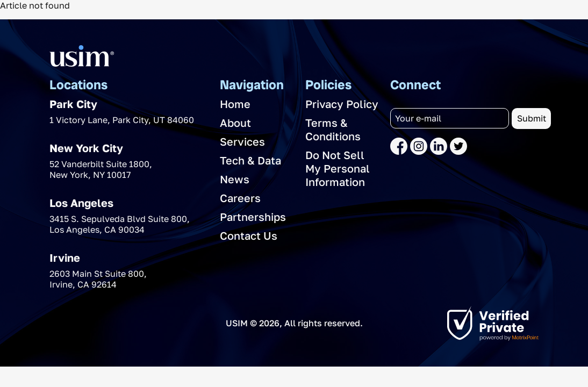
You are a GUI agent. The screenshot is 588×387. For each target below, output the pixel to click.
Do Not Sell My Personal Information (338, 168)
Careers (240, 198)
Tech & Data (250, 160)
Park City (73, 104)
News (235, 179)
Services (242, 141)
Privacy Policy (342, 104)
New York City (86, 148)
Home (235, 104)
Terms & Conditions (333, 129)
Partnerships (253, 217)
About (235, 123)
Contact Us (249, 235)
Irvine (65, 257)
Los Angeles (81, 203)
